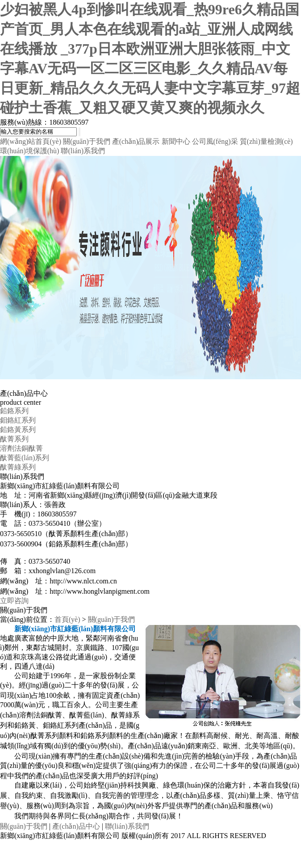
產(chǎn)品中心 (76, 826)
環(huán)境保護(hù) (29, 151)
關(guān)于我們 (87, 141)
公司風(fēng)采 (215, 141)
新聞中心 (176, 141)
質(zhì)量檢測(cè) (266, 141)
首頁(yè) (67, 619)
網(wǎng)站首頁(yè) (31, 141)
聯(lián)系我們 (83, 151)
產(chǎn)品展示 (136, 141)
